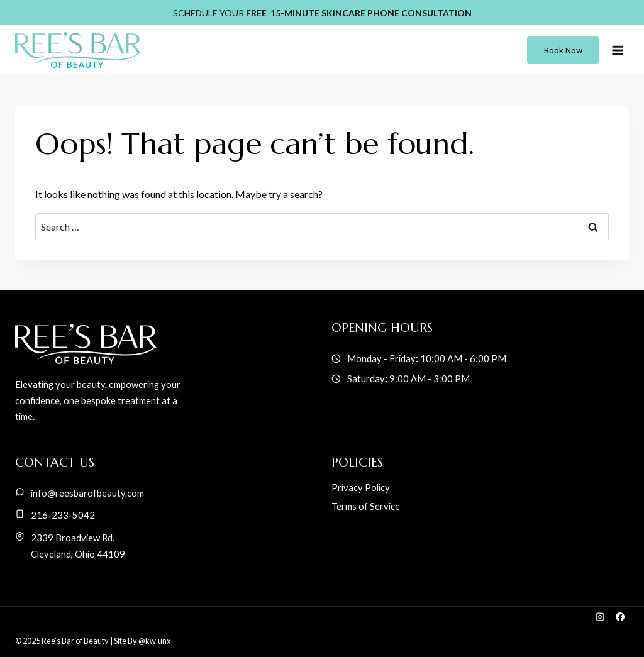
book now (563, 50)
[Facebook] (620, 617)
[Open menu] (617, 50)
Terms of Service (366, 506)
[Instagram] (599, 617)
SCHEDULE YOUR (322, 13)
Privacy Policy (361, 487)
